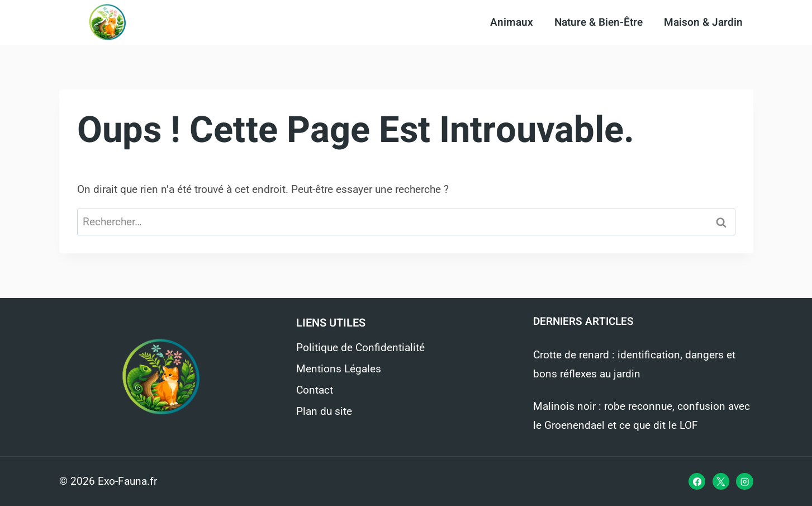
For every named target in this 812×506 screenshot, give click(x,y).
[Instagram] (744, 481)
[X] (721, 481)
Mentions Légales (339, 369)
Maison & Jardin (703, 22)
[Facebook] (697, 481)
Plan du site (324, 411)
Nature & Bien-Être (599, 22)
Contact (315, 390)
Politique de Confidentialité (360, 347)
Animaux (512, 22)
